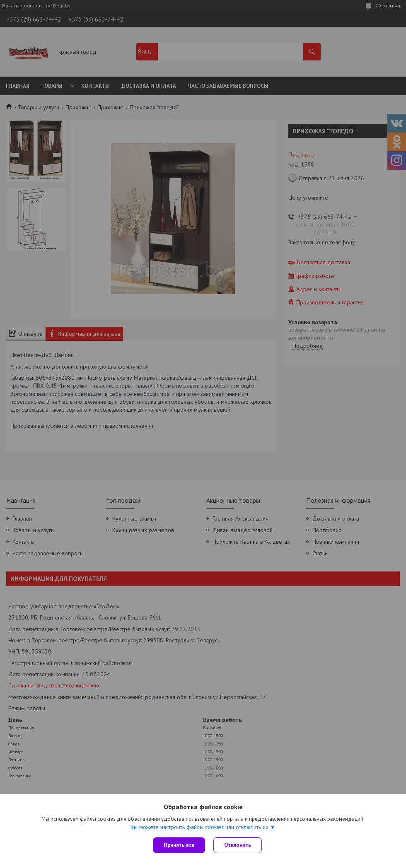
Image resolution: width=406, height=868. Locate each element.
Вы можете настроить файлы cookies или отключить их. (200, 827)
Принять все (179, 845)
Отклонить (238, 845)
